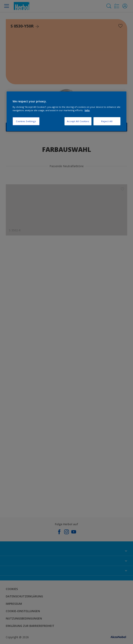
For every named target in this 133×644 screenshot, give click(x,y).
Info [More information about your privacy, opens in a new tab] (87, 110)
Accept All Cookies (78, 121)
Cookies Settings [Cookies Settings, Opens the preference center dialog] (26, 121)
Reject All (107, 121)
